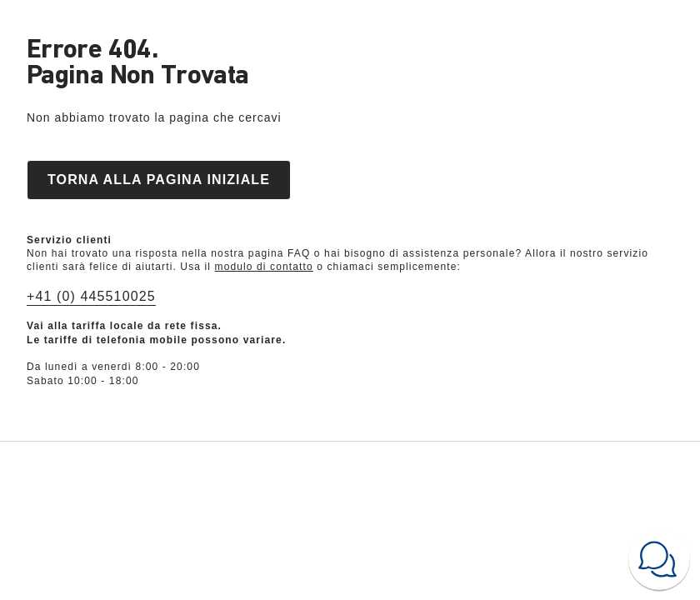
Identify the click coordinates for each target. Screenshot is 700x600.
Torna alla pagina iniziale (159, 180)
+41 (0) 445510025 (91, 296)
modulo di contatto (264, 267)
